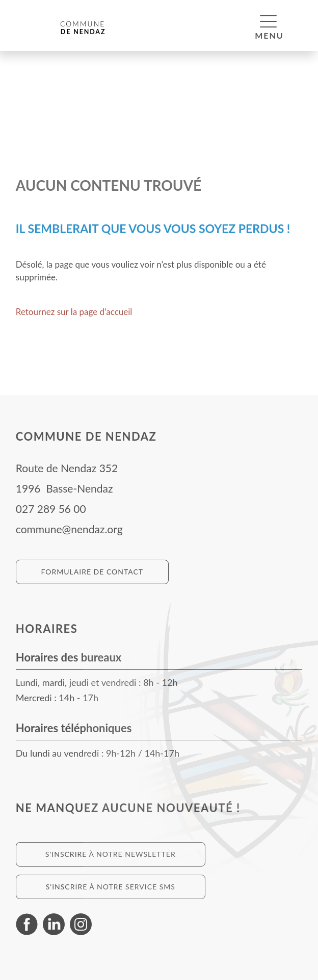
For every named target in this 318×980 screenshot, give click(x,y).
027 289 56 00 (51, 509)
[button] (268, 21)
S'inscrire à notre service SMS (111, 887)
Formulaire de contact (92, 572)
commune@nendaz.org (69, 529)
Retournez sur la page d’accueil (74, 312)
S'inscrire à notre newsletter (111, 854)
